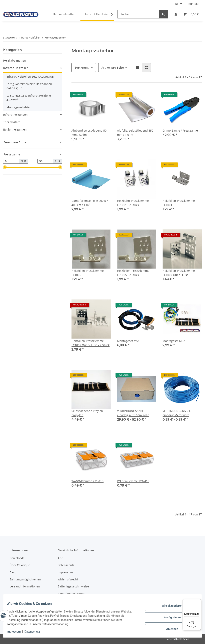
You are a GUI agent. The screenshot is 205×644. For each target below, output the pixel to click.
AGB (60, 558)
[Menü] (199, 601)
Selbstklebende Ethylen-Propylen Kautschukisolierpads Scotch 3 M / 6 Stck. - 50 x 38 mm (91, 413)
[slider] (5, 167)
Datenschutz (66, 565)
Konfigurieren (169, 618)
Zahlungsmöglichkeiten (25, 579)
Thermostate (12, 122)
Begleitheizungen (15, 129)
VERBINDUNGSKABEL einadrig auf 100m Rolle (133, 413)
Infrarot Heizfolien (16, 68)
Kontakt (193, 4)
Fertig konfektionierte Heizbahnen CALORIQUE (29, 86)
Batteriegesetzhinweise (73, 586)
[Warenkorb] (191, 14)
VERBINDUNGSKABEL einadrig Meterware (177, 413)
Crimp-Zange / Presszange (180, 130)
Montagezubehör (18, 107)
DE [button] (177, 4)
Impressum (65, 572)
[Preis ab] (11, 161)
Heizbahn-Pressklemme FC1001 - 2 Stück (133, 203)
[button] (176, 14)
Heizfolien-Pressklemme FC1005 (88, 273)
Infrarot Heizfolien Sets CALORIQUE (30, 77)
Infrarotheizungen (15, 115)
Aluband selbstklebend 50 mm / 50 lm (89, 133)
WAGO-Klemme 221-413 (87, 481)
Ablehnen (169, 628)
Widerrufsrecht (68, 579)
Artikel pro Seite (113, 67)
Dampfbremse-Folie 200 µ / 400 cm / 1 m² (90, 203)
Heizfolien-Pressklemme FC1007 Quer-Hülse (179, 273)
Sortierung (82, 67)
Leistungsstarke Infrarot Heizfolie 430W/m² (29, 98)
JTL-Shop (184, 639)
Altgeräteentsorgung (71, 594)
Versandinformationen (25, 586)
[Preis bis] (45, 161)
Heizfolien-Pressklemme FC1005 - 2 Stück (133, 273)
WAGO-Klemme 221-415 (133, 481)
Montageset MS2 (174, 341)
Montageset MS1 (128, 341)
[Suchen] (138, 14)
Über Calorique (20, 565)
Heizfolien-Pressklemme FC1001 (179, 203)
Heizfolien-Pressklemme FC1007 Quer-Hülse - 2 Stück (90, 343)
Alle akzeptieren (169, 607)
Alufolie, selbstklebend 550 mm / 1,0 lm (135, 133)
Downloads (17, 558)
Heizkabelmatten (15, 60)
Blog (13, 572)
